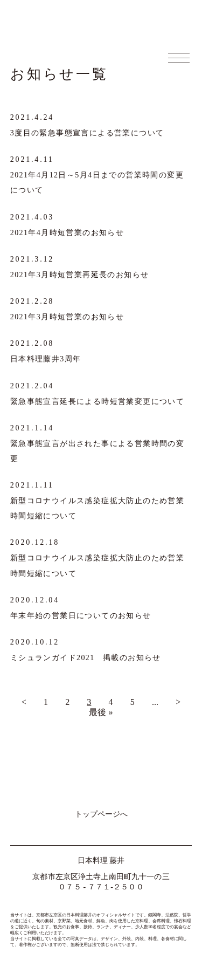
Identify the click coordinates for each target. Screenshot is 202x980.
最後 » (101, 712)
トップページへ (101, 814)
